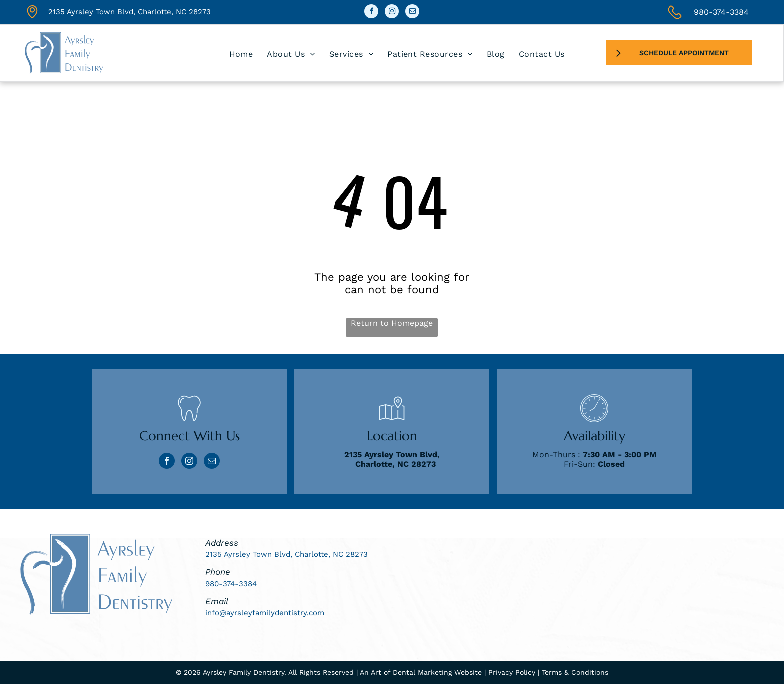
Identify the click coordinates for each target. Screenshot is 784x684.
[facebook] (371, 13)
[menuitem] (241, 54)
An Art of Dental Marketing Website (421, 672)
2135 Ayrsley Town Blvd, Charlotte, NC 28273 (130, 12)
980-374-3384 (721, 12)
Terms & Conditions (575, 672)
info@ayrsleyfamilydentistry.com (265, 613)
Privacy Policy (512, 672)
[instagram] (392, 13)
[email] (412, 13)
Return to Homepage (392, 323)
